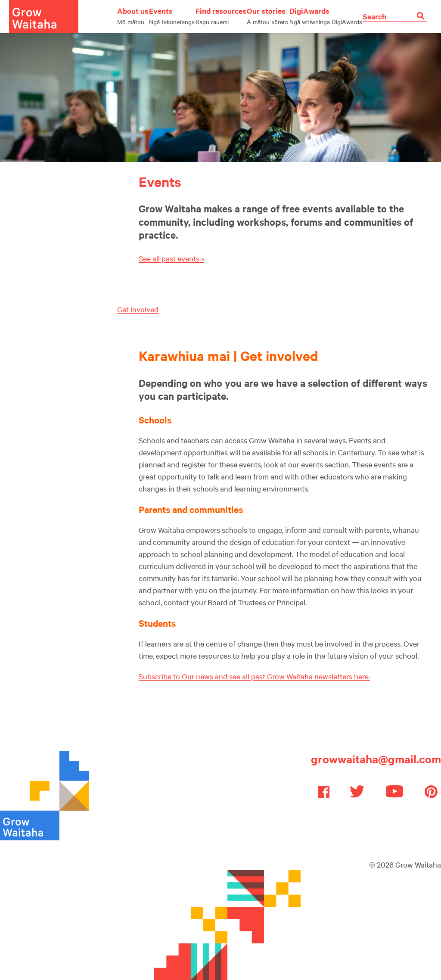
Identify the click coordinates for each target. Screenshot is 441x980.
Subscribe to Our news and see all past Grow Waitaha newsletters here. (254, 676)
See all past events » (171, 258)
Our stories (268, 16)
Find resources (221, 16)
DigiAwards (326, 16)
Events (172, 16)
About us (133, 16)
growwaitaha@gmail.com (376, 759)
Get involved (138, 309)
